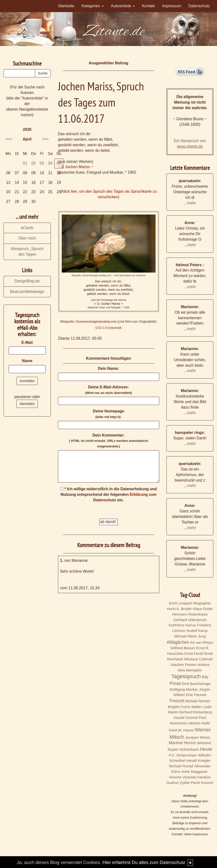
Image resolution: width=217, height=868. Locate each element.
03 (42, 163)
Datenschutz (199, 6)
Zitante (64, 338)
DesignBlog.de (27, 281)
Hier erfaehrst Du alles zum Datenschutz (144, 862)
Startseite (66, 6)
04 (50, 163)
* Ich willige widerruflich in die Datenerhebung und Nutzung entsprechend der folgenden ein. (108, 494)
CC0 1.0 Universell (108, 328)
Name (27, 361)
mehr (191, 203)
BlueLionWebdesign (27, 292)
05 (59, 163)
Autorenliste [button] (123, 6)
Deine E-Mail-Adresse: (108, 390)
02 (33, 163)
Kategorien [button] (93, 6)
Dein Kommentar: (108, 441)
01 (25, 163)
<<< (9, 139)
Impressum (172, 6)
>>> (45, 139)
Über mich (27, 238)
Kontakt (148, 6)
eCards (27, 228)
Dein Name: (108, 368)
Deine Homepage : (108, 414)
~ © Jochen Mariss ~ (76, 167)
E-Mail (27, 342)
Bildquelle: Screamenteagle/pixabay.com (89, 321)
